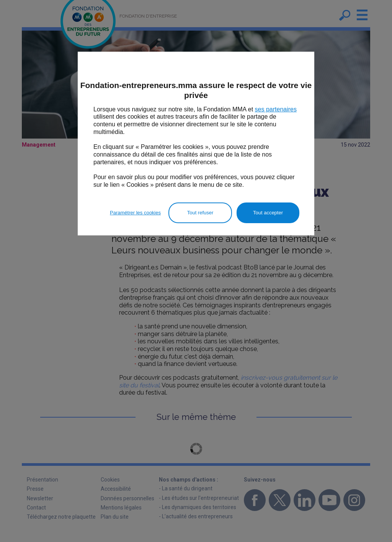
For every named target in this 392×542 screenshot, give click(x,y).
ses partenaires (276, 109)
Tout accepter (268, 213)
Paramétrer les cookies (135, 213)
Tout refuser (200, 213)
